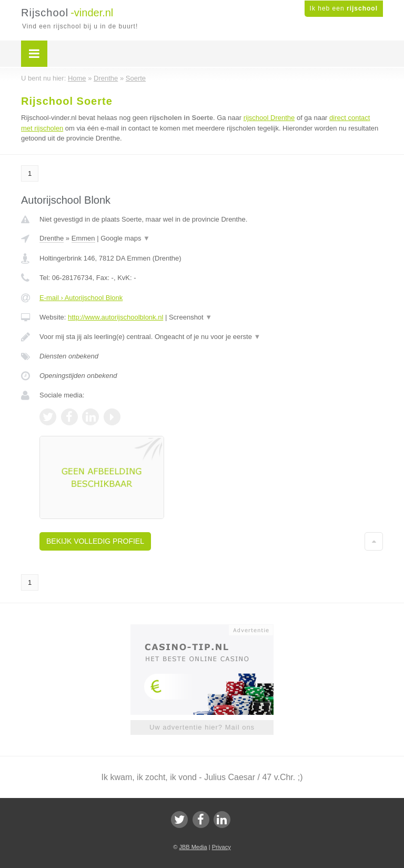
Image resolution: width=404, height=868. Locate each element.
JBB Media (193, 847)
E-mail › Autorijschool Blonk (81, 298)
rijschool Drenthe (269, 118)
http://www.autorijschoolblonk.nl (115, 317)
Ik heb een (344, 8)
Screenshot (190, 317)
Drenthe (52, 238)
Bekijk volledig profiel (95, 541)
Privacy (221, 847)
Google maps (125, 238)
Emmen (83, 238)
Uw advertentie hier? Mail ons (202, 727)
